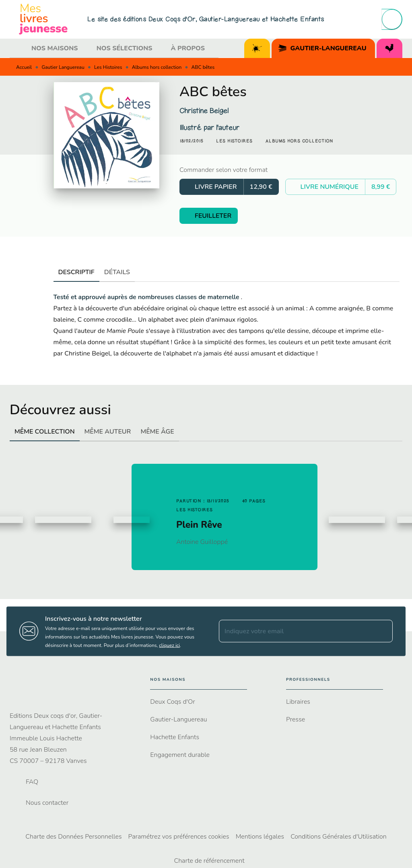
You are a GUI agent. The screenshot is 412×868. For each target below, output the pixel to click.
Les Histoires (108, 67)
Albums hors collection (157, 67)
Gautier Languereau (63, 67)
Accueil (24, 67)
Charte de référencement (209, 861)
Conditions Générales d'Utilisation (339, 837)
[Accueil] (43, 19)
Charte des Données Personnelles (73, 837)
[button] (234, 141)
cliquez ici (169, 645)
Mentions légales (260, 837)
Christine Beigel (204, 111)
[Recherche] (392, 19)
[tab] (18, 48)
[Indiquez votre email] (296, 631)
